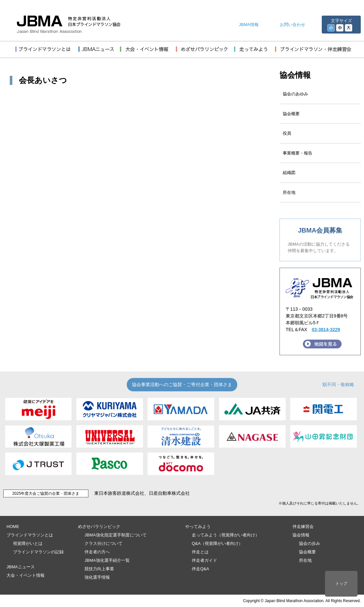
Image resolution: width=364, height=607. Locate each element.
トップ (341, 584)
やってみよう (198, 526)
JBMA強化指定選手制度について (116, 535)
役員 (287, 133)
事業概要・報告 (298, 153)
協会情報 (295, 75)
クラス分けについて (104, 543)
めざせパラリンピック (99, 526)
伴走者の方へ (97, 552)
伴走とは (200, 552)
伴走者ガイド (204, 560)
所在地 (289, 192)
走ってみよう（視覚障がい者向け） (226, 535)
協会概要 (291, 114)
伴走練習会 (303, 526)
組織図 (289, 173)
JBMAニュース (21, 567)
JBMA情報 (249, 25)
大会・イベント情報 (26, 575)
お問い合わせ (292, 25)
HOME (13, 526)
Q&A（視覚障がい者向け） (217, 543)
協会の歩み (310, 543)
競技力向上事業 (99, 569)
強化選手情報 (97, 577)
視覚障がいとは (28, 543)
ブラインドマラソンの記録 (38, 552)
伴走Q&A (200, 569)
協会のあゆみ (295, 94)
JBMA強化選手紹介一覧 (107, 560)
